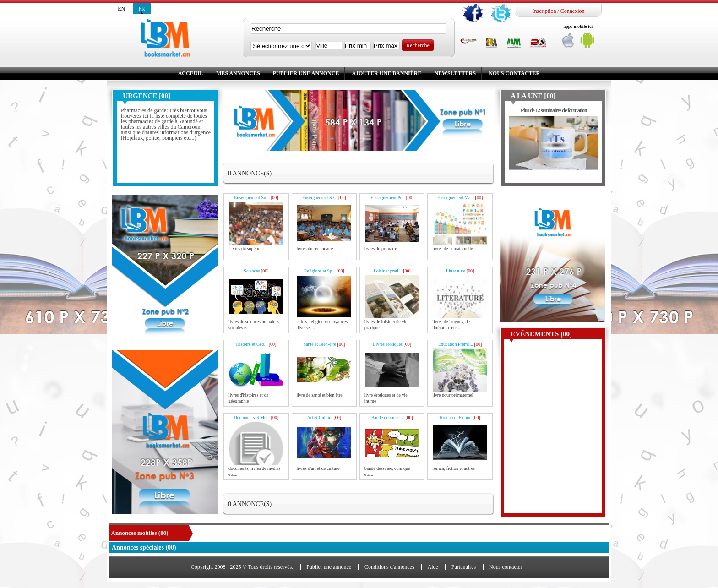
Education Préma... (460, 344)
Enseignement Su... (256, 198)
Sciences (256, 271)
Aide (433, 567)
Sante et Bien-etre (324, 344)
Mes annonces (238, 73)
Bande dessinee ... (392, 417)
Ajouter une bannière (386, 73)
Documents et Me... (256, 417)
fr (142, 9)
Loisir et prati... (392, 271)
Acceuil (191, 73)
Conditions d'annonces (389, 567)
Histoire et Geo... (256, 344)
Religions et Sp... (324, 271)
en (121, 9)
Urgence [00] (147, 96)
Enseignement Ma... (460, 198)
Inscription (544, 11)
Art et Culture (324, 417)
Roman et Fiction (460, 417)
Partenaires (464, 567)
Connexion (573, 11)
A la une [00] (533, 96)
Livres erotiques (392, 344)
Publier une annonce (306, 73)
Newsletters (455, 73)
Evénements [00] (541, 334)
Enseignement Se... (324, 198)
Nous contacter (514, 73)
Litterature (460, 271)
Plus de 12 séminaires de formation (554, 110)
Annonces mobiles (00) (140, 533)
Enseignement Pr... (392, 198)
